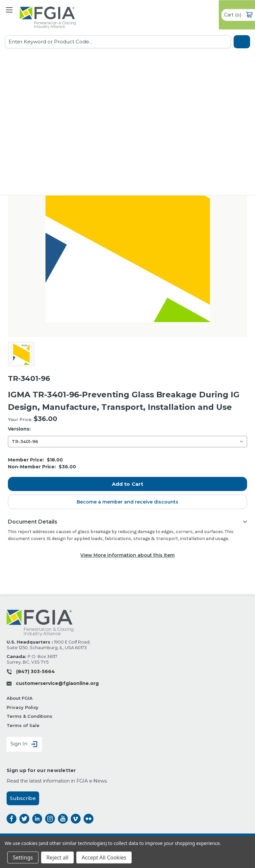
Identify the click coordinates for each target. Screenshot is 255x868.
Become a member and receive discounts (127, 502)
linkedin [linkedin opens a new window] (37, 819)
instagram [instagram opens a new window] (50, 819)
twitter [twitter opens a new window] (24, 819)
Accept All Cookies (104, 857)
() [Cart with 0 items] (238, 15)
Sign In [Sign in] (24, 744)
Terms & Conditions (29, 716)
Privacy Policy (23, 707)
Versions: (19, 429)
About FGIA (20, 698)
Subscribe (23, 798)
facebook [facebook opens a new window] (12, 819)
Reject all (57, 857)
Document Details (33, 522)
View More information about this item (127, 555)
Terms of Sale (23, 725)
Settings (23, 857)
